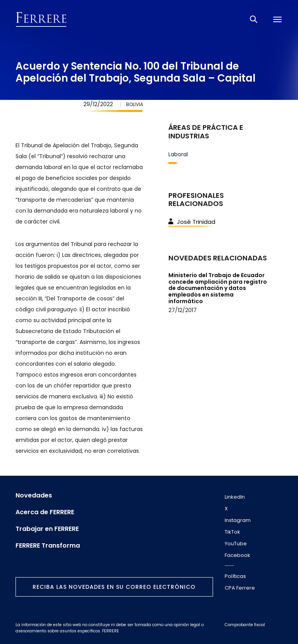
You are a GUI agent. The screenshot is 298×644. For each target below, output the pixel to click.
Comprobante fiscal (245, 625)
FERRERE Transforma (48, 546)
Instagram (238, 520)
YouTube (236, 544)
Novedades (34, 496)
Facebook (237, 555)
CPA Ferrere (240, 588)
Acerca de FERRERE (45, 512)
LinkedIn (235, 497)
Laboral (178, 154)
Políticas (235, 576)
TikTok (232, 532)
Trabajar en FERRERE (47, 529)
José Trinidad (192, 222)
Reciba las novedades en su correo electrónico (114, 587)
